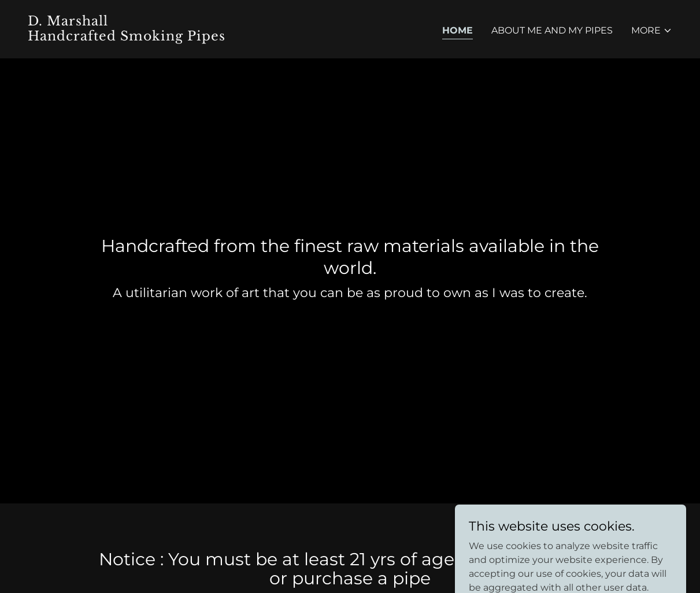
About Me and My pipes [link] (552, 30)
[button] (652, 31)
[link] (184, 37)
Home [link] (458, 30)
